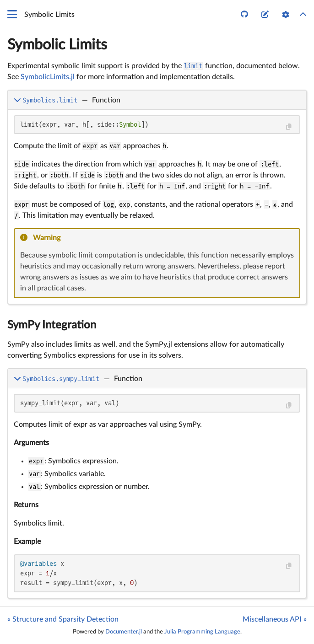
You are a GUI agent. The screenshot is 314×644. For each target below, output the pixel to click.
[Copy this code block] (289, 127)
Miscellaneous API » (275, 619)
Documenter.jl (124, 632)
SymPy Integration (52, 325)
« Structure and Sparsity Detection (63, 619)
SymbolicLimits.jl (48, 77)
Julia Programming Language (202, 632)
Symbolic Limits (57, 45)
